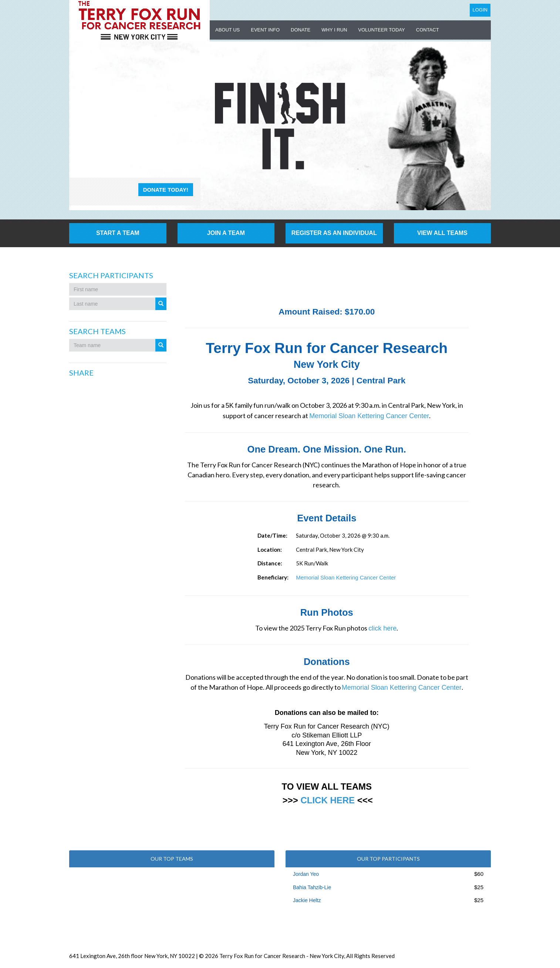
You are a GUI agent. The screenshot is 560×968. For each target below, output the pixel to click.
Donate (301, 30)
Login (480, 10)
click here (382, 628)
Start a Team (118, 233)
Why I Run (334, 30)
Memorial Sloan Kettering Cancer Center (369, 416)
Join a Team (226, 233)
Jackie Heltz (307, 900)
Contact (428, 30)
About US (227, 30)
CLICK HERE (328, 800)
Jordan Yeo (306, 874)
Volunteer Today (381, 30)
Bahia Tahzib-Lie (312, 887)
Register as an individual (334, 233)
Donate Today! (166, 190)
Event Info (265, 30)
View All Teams (442, 233)
